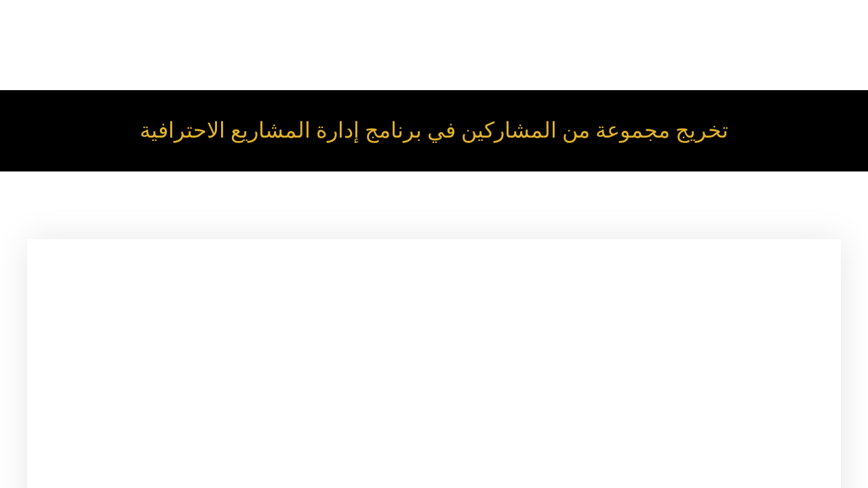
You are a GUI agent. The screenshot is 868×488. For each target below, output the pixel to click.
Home (501, 27)
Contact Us (718, 63)
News (657, 63)
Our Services (634, 27)
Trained (603, 63)
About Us (560, 27)
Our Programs (810, 27)
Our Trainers (714, 27)
